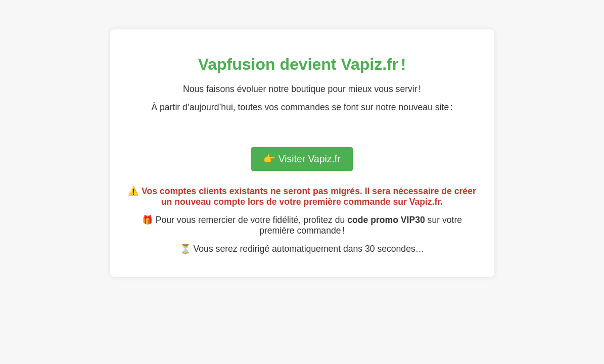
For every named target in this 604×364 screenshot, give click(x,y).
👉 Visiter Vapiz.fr (302, 159)
